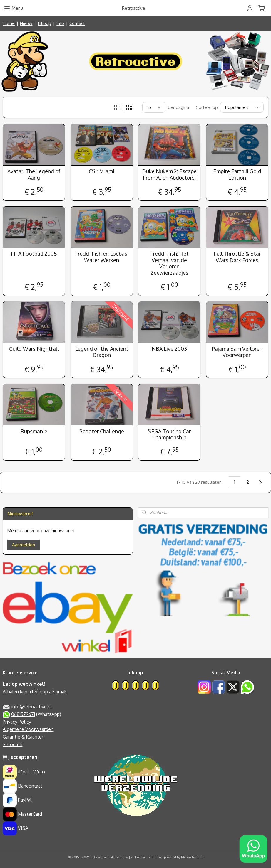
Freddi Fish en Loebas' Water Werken (102, 257)
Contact (77, 23)
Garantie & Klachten (24, 737)
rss (126, 857)
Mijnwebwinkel (192, 857)
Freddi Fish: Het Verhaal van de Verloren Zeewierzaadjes (169, 263)
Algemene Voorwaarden (28, 729)
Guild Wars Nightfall (34, 349)
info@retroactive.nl (31, 707)
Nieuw (26, 23)
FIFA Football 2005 (34, 254)
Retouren (12, 744)
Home (9, 23)
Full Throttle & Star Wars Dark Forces (237, 257)
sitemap (116, 857)
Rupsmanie (34, 431)
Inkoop (44, 23)
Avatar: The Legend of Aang (34, 175)
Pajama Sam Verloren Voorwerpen (237, 352)
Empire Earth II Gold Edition (237, 175)
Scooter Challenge (102, 431)
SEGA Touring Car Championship (169, 434)
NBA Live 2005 (169, 349)
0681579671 (23, 714)
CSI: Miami (102, 171)
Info (60, 23)
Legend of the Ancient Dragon (102, 352)
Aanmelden (24, 545)
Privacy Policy (17, 722)
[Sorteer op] (242, 107)
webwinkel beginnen (146, 857)
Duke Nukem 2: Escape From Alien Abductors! (169, 175)
